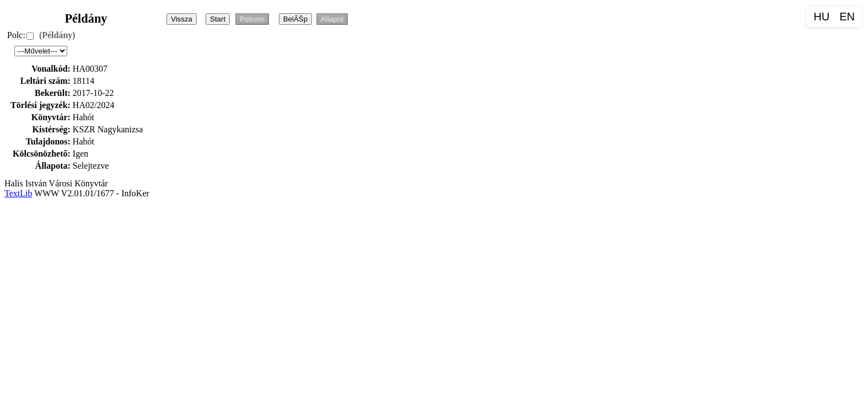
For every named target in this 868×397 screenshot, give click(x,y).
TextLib (18, 193)
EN (847, 17)
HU (821, 17)
